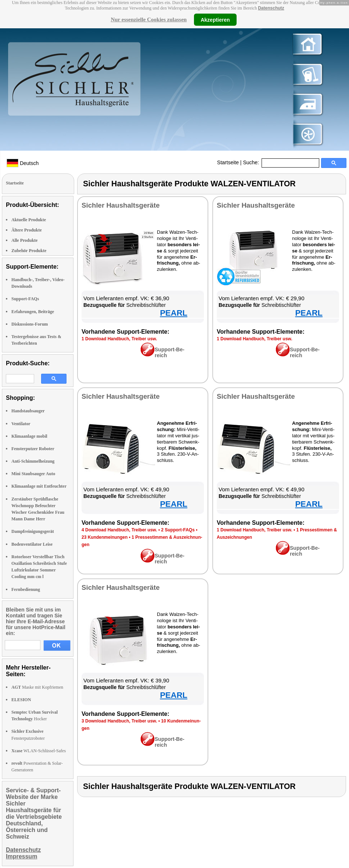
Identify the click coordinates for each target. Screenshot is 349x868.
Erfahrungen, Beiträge (33, 312)
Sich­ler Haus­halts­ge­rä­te (121, 205)
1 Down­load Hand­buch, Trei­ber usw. (119, 339)
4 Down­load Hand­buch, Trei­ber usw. (119, 530)
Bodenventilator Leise (32, 544)
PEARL (174, 313)
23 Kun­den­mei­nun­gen (105, 537)
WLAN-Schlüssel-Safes (39, 751)
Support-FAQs (25, 299)
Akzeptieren (215, 19)
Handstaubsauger (28, 411)
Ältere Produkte (27, 230)
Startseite (228, 162)
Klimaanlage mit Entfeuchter (39, 486)
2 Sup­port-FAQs (178, 530)
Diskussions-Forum (30, 324)
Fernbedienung (26, 589)
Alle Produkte (24, 240)
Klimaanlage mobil (29, 436)
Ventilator (21, 424)
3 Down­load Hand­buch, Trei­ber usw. (119, 721)
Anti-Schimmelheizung (33, 461)
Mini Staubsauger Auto (33, 474)
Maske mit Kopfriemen (37, 687)
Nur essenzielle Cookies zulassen (149, 19)
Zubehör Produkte (29, 251)
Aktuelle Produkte (29, 220)
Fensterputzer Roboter (33, 449)
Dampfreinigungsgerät (33, 531)
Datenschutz (271, 8)
